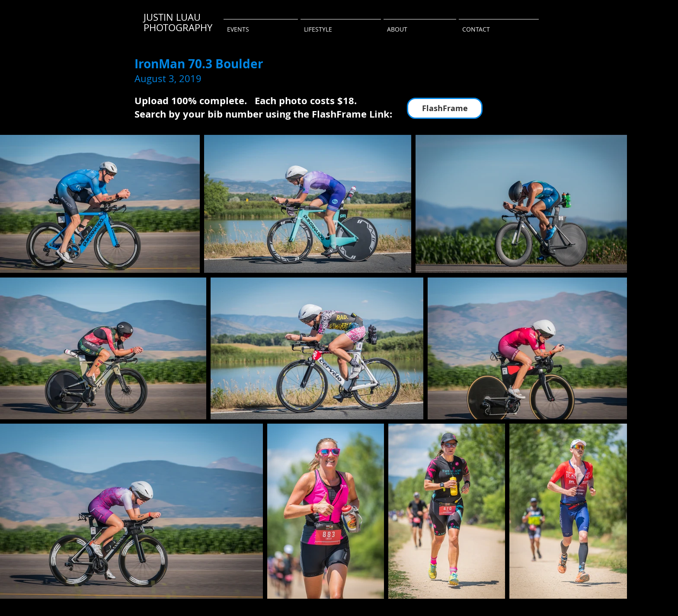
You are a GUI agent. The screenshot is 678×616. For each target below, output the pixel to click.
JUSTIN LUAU (172, 17)
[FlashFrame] (445, 108)
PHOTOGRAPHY (178, 27)
